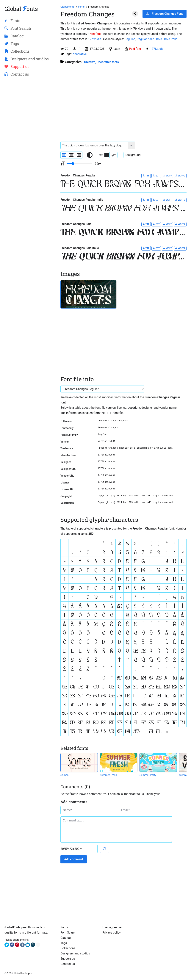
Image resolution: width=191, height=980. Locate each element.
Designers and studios (75, 953)
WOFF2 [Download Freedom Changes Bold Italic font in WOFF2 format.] (180, 248)
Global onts (21, 9)
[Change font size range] (79, 164)
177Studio (95, 39)
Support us (68, 959)
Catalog (66, 938)
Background (129, 155)
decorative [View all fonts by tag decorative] (80, 54)
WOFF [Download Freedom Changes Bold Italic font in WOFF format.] (167, 248)
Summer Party (148, 775)
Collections (68, 948)
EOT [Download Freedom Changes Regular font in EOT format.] (156, 176)
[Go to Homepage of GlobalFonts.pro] (68, 7)
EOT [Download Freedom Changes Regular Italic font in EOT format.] (156, 200)
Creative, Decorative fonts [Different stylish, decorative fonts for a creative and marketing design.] (101, 62)
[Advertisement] (28, 140)
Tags (64, 943)
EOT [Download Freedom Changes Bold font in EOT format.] (156, 224)
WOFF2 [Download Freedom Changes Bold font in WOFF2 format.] (180, 224)
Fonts (64, 927)
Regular (130, 39)
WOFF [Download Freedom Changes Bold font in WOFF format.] (167, 224)
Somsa (64, 775)
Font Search (68, 933)
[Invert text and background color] (114, 155)
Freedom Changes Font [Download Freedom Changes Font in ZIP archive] (165, 14)
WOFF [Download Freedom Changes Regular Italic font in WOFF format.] (167, 200)
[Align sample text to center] (71, 155)
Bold (159, 39)
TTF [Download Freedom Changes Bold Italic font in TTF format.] (146, 248)
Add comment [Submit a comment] (74, 859)
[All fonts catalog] (82, 7)
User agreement (113, 927)
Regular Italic (146, 39)
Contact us (68, 964)
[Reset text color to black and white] (90, 155)
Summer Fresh (108, 775)
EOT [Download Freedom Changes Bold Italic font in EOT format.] (156, 248)
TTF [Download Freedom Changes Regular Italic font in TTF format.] (146, 200)
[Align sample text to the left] (64, 155)
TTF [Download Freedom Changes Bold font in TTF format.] (146, 224)
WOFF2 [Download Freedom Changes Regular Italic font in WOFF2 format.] (180, 200)
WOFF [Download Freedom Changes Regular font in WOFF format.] (167, 176)
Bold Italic (171, 39)
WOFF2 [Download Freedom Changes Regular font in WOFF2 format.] (180, 176)
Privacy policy (112, 933)
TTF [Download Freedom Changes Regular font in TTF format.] (146, 176)
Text (103, 155)
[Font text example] (94, 145)
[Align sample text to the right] (79, 155)
